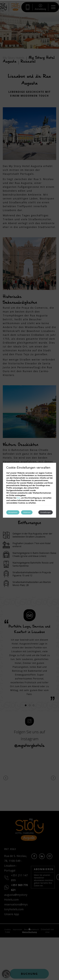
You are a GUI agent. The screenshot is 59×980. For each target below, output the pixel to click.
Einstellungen (46, 512)
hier (18, 498)
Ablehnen (27, 512)
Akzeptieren (13, 512)
